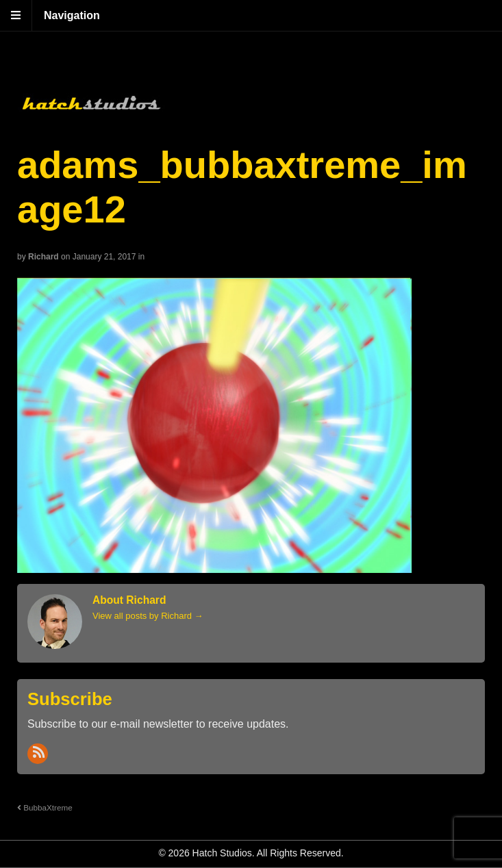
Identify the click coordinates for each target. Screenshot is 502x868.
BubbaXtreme (45, 807)
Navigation (72, 15)
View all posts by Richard (148, 616)
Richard (43, 257)
